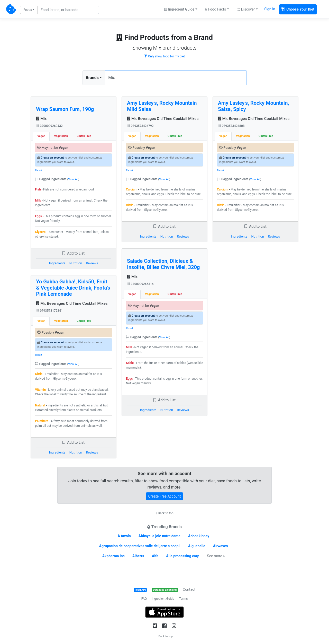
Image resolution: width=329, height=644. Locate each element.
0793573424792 (140, 126)
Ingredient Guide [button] (179, 9)
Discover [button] (246, 9)
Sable (130, 363)
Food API (140, 590)
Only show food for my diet (164, 56)
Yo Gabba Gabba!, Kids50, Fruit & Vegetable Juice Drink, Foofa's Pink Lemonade (73, 288)
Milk (38, 201)
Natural (40, 405)
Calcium (132, 189)
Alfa (155, 556)
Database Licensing (165, 590)
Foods (28, 10)
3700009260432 (49, 126)
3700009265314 (140, 284)
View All (73, 179)
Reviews (92, 263)
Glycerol (41, 232)
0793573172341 (49, 311)
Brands (92, 78)
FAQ (144, 599)
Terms (184, 599)
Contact (189, 589)
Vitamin (40, 390)
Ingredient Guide (163, 599)
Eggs (38, 216)
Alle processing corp (183, 556)
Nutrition (76, 263)
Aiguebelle (197, 546)
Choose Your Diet (298, 9)
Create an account (52, 158)
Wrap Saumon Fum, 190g (65, 109)
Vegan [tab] (41, 136)
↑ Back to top (164, 513)
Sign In (270, 9)
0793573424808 (231, 126)
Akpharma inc (113, 556)
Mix (41, 119)
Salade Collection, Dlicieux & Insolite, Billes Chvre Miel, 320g (163, 264)
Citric (39, 374)
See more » (216, 556)
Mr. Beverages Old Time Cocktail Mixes (72, 303)
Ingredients (57, 263)
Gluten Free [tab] (84, 136)
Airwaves (221, 546)
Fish (38, 189)
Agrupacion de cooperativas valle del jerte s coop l (140, 546)
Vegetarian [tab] (61, 136)
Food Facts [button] (215, 9)
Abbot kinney (199, 536)
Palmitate (42, 421)
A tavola (124, 536)
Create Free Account (165, 496)
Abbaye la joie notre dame (159, 536)
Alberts (138, 556)
